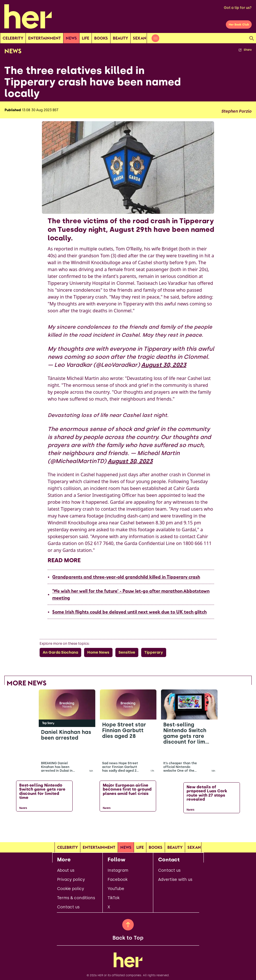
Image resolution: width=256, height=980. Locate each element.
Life (86, 38)
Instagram (118, 871)
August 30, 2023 (164, 365)
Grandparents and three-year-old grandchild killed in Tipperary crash (126, 577)
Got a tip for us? (238, 8)
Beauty (120, 38)
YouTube (116, 889)
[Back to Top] (128, 925)
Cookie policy (71, 889)
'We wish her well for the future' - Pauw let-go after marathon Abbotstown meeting (131, 594)
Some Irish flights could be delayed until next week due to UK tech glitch (129, 612)
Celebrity (13, 38)
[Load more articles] (128, 828)
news (71, 38)
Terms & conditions (76, 898)
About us (66, 871)
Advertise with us (175, 880)
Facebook (118, 880)
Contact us (68, 907)
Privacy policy (71, 880)
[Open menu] (155, 38)
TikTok (114, 898)
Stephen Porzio (236, 111)
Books (101, 38)
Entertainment (44, 38)
